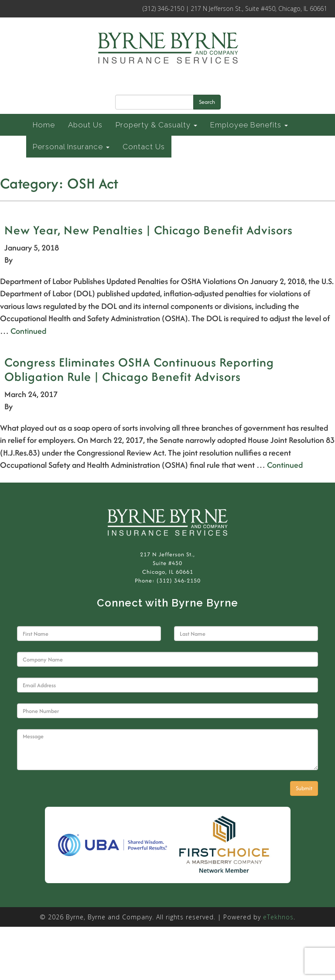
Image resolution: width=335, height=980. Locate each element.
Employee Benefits (249, 125)
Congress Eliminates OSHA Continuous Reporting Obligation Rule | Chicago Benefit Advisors (139, 369)
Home (44, 125)
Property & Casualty (156, 125)
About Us (85, 125)
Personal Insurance (71, 147)
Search (207, 102)
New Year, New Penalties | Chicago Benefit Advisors (149, 230)
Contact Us (144, 147)
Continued (28, 331)
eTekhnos (278, 917)
